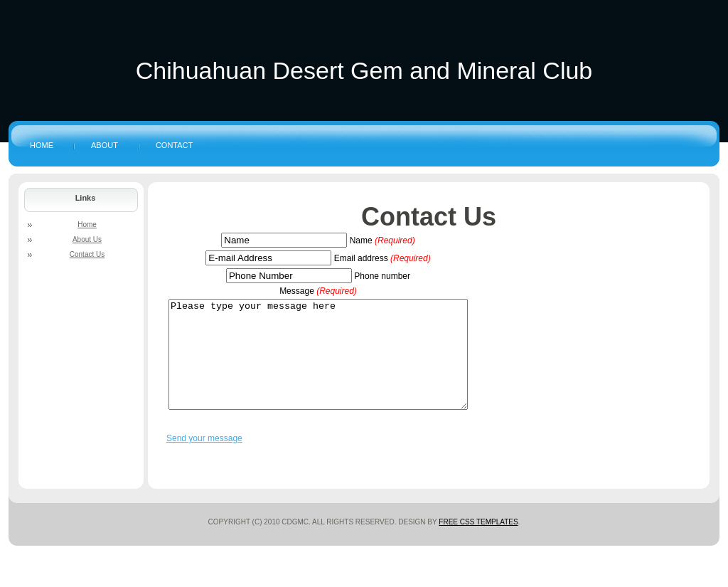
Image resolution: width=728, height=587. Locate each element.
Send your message (204, 460)
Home (42, 145)
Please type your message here (336, 365)
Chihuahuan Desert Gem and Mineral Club (364, 70)
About (105, 145)
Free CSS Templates (478, 543)
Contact (174, 145)
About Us (87, 239)
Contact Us (429, 217)
